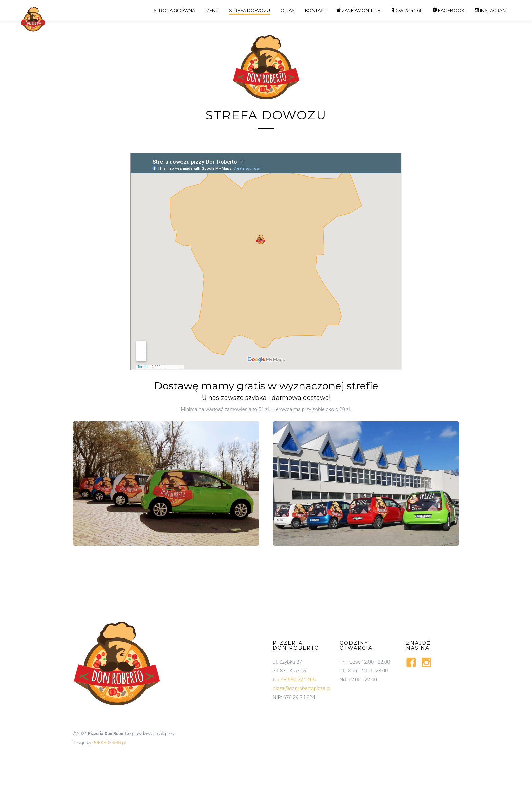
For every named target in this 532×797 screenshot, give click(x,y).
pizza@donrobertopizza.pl (302, 688)
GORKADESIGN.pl (109, 743)
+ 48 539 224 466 (296, 680)
